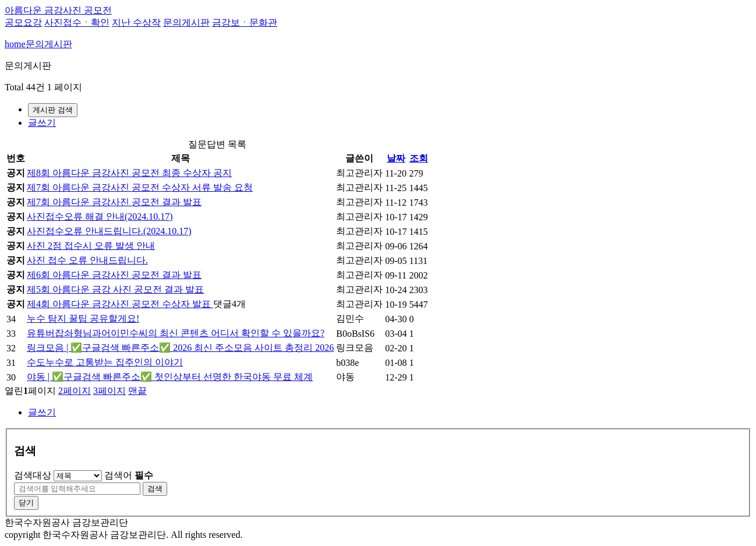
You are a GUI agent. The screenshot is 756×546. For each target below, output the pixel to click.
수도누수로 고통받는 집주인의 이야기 (105, 362)
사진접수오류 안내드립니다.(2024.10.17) (109, 231)
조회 (419, 158)
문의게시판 (186, 22)
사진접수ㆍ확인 (77, 22)
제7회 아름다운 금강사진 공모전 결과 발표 (114, 202)
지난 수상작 (136, 22)
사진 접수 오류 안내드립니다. (87, 260)
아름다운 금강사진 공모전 (58, 10)
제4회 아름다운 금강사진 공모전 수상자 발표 (120, 304)
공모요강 (23, 22)
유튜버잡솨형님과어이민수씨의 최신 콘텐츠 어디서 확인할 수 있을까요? (176, 333)
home (15, 44)
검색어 (129, 475)
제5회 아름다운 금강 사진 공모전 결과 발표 (115, 289)
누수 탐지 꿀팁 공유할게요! (83, 318)
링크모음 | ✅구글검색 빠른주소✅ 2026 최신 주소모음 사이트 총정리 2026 (180, 348)
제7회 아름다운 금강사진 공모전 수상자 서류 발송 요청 (140, 187)
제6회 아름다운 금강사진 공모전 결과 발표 (114, 275)
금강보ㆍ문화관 (245, 22)
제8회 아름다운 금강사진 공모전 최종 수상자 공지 (129, 173)
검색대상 (33, 475)
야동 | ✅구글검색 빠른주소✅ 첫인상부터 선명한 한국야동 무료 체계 (170, 377)
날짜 (396, 158)
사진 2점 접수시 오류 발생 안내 (91, 246)
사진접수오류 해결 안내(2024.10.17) (100, 216)
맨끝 (137, 391)
